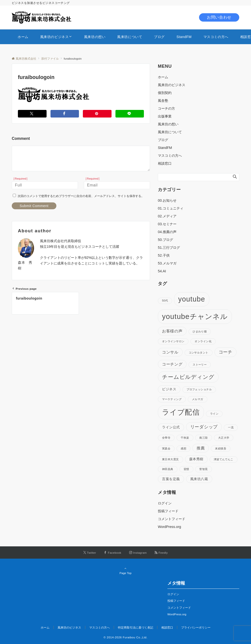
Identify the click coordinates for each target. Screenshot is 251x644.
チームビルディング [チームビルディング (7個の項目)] (188, 377)
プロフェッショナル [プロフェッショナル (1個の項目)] (199, 389)
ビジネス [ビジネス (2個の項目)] (169, 389)
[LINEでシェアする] (130, 114)
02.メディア (167, 216)
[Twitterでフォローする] (90, 553)
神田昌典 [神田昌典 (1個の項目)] (168, 469)
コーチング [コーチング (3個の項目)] (172, 364)
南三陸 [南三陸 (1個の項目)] (203, 438)
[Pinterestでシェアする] (97, 114)
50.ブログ (165, 240)
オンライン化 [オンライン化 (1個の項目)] (203, 341)
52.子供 (164, 255)
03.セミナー (167, 224)
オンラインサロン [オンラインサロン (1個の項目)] (173, 341)
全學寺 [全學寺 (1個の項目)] (166, 438)
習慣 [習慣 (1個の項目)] (186, 469)
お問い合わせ (219, 17)
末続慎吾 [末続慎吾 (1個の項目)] (221, 448)
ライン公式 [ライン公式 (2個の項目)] (171, 427)
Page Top (125, 571)
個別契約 (165, 93)
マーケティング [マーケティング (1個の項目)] (172, 399)
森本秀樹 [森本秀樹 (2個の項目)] (196, 459)
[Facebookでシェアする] (65, 114)
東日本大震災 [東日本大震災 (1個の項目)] (170, 459)
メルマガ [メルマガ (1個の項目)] (198, 399)
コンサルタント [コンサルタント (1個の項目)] (199, 353)
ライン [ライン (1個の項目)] (214, 414)
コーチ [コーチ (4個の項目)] (226, 352)
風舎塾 (163, 101)
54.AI (162, 271)
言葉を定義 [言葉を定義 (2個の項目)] (171, 479)
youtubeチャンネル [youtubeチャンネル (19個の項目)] (195, 316)
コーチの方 (166, 108)
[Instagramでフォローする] (138, 553)
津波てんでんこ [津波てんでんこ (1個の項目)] (224, 459)
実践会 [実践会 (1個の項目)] (166, 448)
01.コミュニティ (171, 208)
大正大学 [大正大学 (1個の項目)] (224, 438)
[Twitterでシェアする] (32, 114)
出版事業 (165, 116)
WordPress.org (169, 527)
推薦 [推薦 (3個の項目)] (201, 448)
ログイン (165, 503)
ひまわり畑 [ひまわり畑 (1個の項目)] (200, 331)
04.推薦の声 (167, 232)
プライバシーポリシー (196, 627)
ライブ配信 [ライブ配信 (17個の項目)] (181, 412)
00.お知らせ (167, 200)
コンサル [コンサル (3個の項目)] (170, 352)
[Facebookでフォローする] (113, 553)
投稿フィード (168, 511)
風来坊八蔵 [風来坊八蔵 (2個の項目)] (199, 479)
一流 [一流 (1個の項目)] (231, 427)
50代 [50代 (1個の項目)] (165, 301)
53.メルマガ (167, 263)
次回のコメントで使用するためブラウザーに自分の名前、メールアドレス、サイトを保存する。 (81, 196)
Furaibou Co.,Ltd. (135, 637)
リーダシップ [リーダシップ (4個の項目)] (204, 427)
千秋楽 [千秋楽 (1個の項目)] (185, 438)
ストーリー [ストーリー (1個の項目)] (200, 365)
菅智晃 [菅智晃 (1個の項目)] (203, 469)
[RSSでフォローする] (161, 553)
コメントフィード (172, 519)
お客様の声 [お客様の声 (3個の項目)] (172, 331)
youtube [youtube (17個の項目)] (192, 299)
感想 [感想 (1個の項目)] (183, 448)
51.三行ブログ (169, 248)
